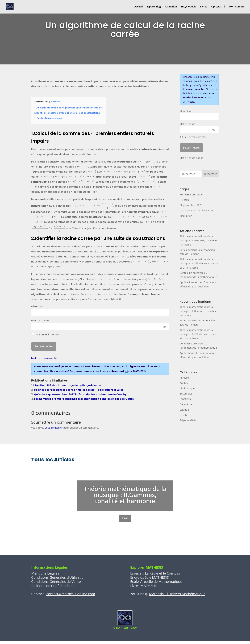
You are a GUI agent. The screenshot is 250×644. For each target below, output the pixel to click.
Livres (204, 7)
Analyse (184, 383)
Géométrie (186, 404)
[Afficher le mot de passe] (164, 327)
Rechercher (210, 174)
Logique (184, 410)
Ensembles (186, 394)
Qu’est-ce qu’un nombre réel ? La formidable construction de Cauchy (80, 394)
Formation (171, 7)
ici (126, 371)
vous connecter (54, 428)
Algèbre (184, 378)
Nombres (185, 415)
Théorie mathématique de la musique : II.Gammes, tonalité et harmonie (199, 240)
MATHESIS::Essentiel (191, 194)
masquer (55, 102)
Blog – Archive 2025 (191, 205)
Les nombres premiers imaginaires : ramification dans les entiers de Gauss (84, 399)
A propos (216, 7)
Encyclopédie (189, 7)
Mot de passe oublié (44, 358)
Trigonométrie (188, 420)
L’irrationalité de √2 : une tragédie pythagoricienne (67, 385)
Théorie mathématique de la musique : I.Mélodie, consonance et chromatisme (199, 263)
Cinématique (187, 388)
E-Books (184, 200)
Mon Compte (237, 7)
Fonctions (185, 399)
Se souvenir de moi (46, 335)
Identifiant (38, 306)
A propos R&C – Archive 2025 (196, 210)
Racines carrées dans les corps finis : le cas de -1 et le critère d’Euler (79, 390)
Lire (125, 520)
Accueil (139, 7)
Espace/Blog (154, 7)
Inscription (186, 216)
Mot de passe (40, 321)
